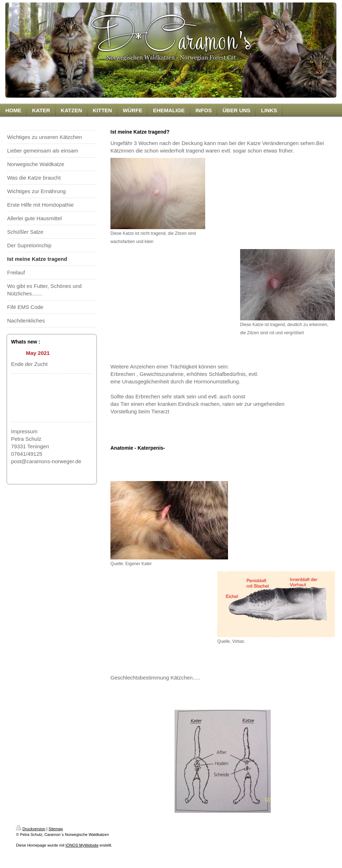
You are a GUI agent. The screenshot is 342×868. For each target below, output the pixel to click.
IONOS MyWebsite (82, 845)
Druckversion (31, 829)
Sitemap (56, 829)
